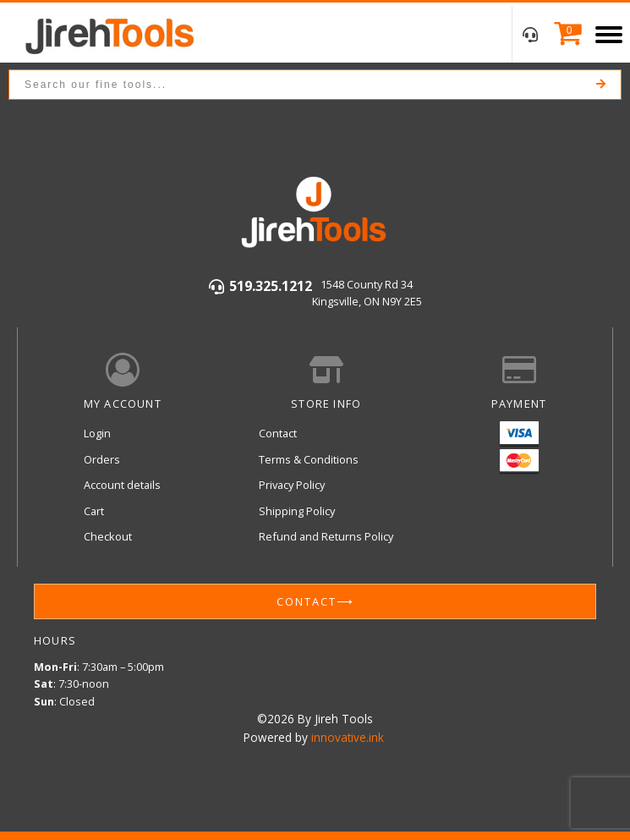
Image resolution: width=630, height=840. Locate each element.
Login (97, 433)
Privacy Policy (292, 485)
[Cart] (564, 34)
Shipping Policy (297, 511)
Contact (278, 433)
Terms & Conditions (309, 459)
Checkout (108, 536)
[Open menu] (609, 35)
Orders (102, 459)
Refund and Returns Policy (326, 536)
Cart (94, 511)
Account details (122, 485)
